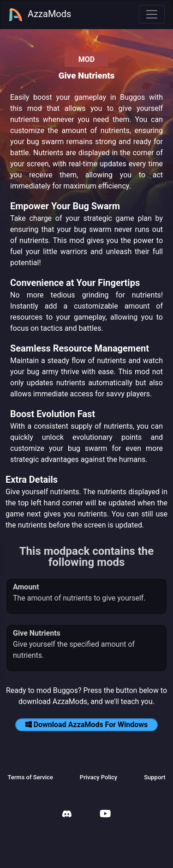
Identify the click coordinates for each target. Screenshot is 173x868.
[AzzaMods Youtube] (105, 815)
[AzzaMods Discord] (67, 815)
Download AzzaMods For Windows (87, 725)
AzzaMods (40, 15)
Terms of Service (30, 777)
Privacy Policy (98, 777)
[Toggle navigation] (152, 14)
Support (155, 777)
